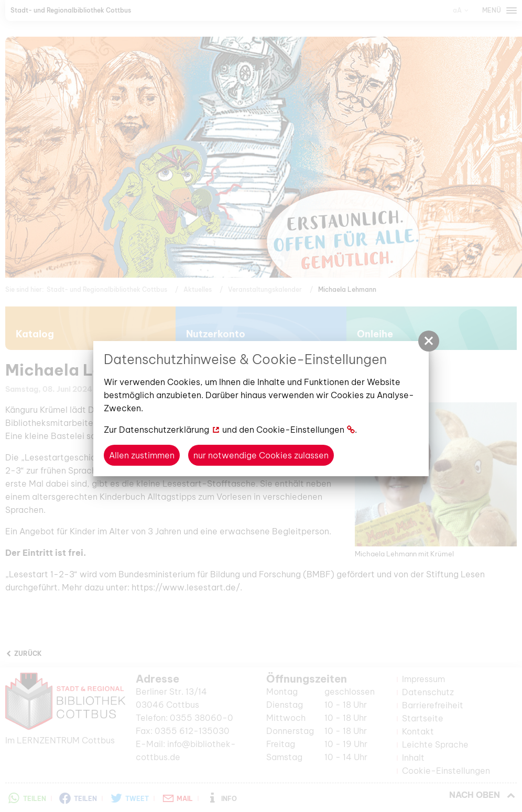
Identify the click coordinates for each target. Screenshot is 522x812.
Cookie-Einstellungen (300, 430)
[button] (429, 341)
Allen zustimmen (142, 455)
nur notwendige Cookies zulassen (261, 455)
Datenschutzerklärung (164, 430)
